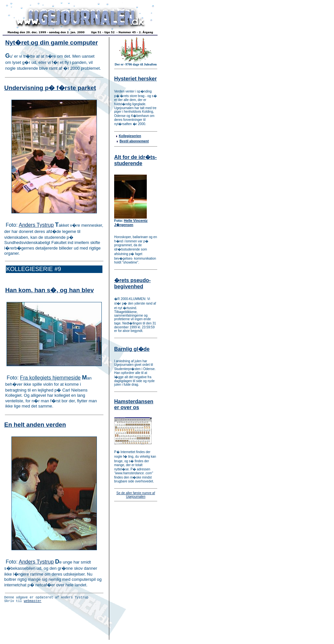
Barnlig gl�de (132, 349)
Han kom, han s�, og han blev (50, 290)
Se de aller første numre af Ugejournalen (136, 495)
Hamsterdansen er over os (134, 404)
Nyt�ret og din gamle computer (52, 43)
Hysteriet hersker (136, 79)
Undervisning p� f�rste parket (50, 88)
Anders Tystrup (36, 225)
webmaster (33, 603)
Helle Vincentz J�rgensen (131, 223)
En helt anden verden (35, 425)
